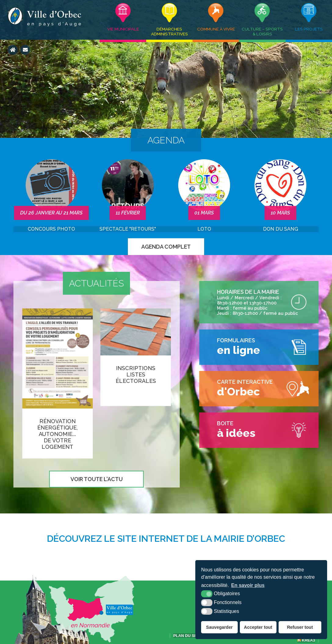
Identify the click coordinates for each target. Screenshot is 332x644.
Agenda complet (166, 247)
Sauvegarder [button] (219, 627)
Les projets (309, 29)
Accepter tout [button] (258, 627)
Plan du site (187, 636)
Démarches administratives (170, 31)
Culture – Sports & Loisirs (262, 31)
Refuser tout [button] (300, 627)
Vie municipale (123, 29)
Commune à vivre (216, 29)
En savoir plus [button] (248, 585)
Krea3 (306, 640)
